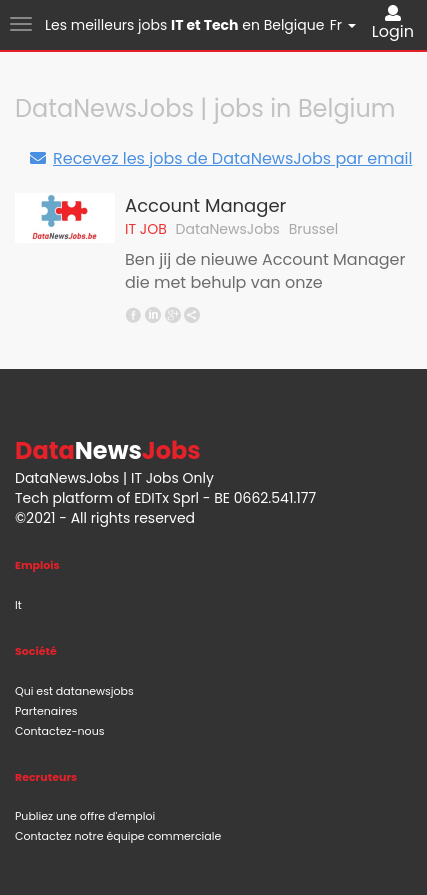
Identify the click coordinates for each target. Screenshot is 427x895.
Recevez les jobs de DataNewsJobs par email (220, 158)
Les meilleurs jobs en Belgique (184, 25)
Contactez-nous (59, 731)
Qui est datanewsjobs (74, 691)
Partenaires (46, 711)
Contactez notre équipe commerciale (118, 836)
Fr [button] (343, 25)
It (18, 605)
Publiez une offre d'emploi (85, 816)
